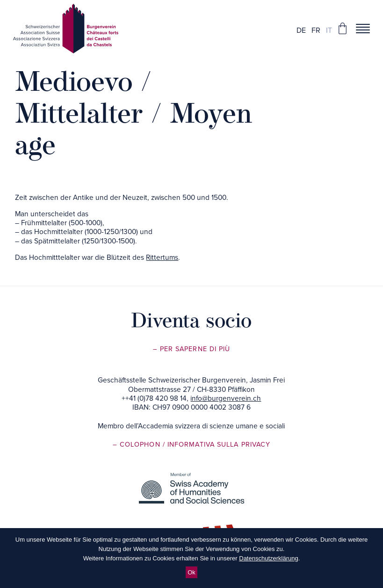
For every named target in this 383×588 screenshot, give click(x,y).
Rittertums (162, 257)
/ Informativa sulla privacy (217, 445)
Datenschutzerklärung (268, 558)
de (301, 30)
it (329, 30)
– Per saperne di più (192, 349)
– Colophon (138, 445)
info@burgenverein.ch (226, 398)
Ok (191, 572)
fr (316, 30)
